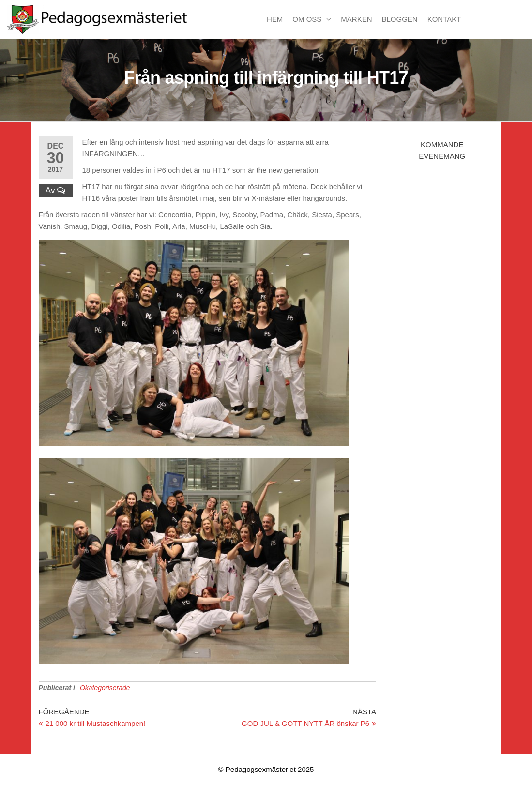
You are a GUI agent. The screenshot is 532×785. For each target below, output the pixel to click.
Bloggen (400, 19)
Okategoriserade (105, 688)
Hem (275, 19)
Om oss (307, 19)
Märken (356, 19)
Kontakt (444, 19)
